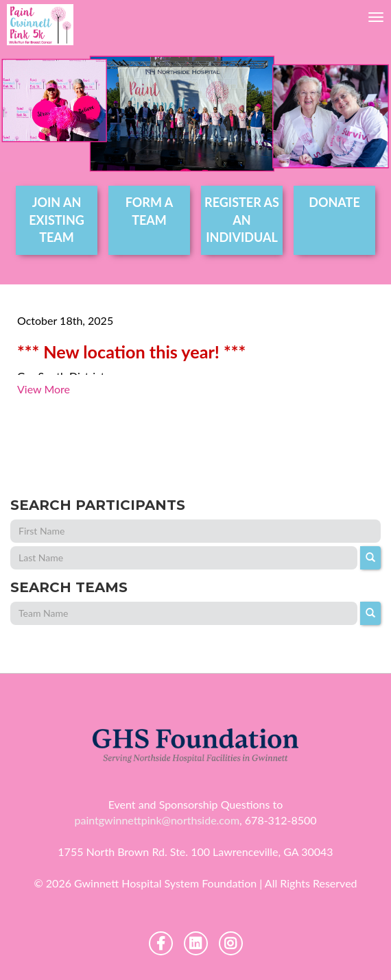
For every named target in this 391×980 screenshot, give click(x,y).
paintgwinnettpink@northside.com (157, 820)
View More (44, 389)
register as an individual (242, 220)
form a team (149, 211)
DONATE (334, 202)
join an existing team (57, 220)
